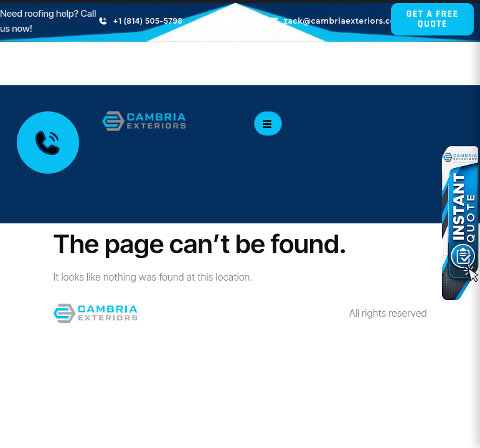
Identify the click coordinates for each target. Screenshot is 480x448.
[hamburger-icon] (268, 124)
